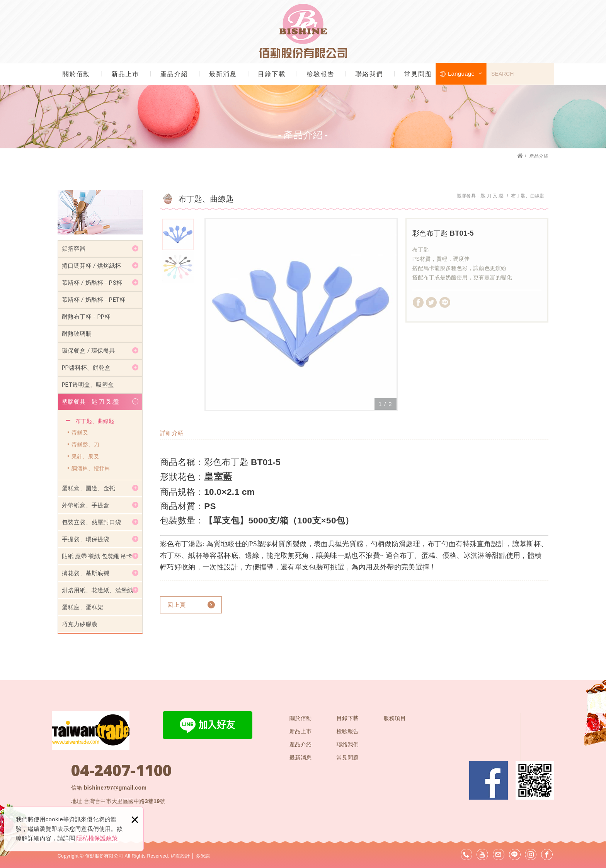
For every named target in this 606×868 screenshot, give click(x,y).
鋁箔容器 (74, 249)
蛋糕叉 (80, 433)
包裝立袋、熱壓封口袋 (92, 522)
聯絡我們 (369, 74)
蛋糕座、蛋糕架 (83, 607)
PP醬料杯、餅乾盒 (86, 368)
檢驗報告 (320, 74)
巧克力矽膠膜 (80, 624)
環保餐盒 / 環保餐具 (89, 351)
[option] (301, 314)
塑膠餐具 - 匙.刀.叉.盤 (90, 402)
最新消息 (223, 74)
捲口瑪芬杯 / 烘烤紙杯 (91, 266)
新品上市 (125, 74)
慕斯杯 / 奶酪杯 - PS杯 (92, 283)
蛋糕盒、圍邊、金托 (89, 488)
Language (465, 74)
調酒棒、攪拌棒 (91, 469)
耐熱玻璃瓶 (77, 334)
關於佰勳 (77, 74)
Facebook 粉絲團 (489, 780)
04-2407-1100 (121, 770)
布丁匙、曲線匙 (95, 421)
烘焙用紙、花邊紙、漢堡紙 (97, 590)
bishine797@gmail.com (115, 788)
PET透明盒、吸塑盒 (88, 385)
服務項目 (395, 718)
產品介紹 (174, 74)
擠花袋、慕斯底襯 (86, 573)
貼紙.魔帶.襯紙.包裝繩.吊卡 (97, 556)
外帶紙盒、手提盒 (86, 505)
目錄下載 (272, 74)
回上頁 (177, 605)
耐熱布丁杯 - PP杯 (86, 317)
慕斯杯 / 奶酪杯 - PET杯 (94, 300)
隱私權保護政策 (97, 838)
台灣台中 (125, 801)
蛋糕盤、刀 (85, 445)
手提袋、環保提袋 (86, 539)
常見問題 (418, 74)
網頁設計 (180, 856)
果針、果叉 (85, 457)
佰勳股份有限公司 (303, 31)
